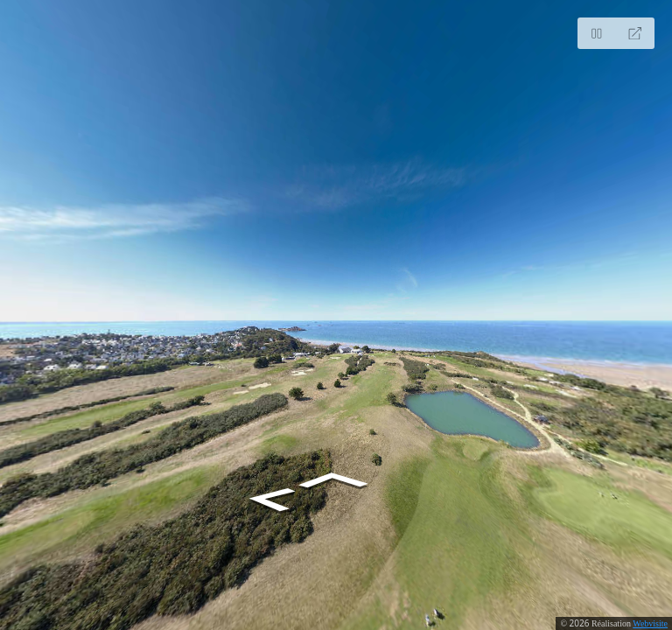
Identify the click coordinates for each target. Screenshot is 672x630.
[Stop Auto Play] (597, 33)
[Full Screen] (635, 33)
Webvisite (650, 623)
